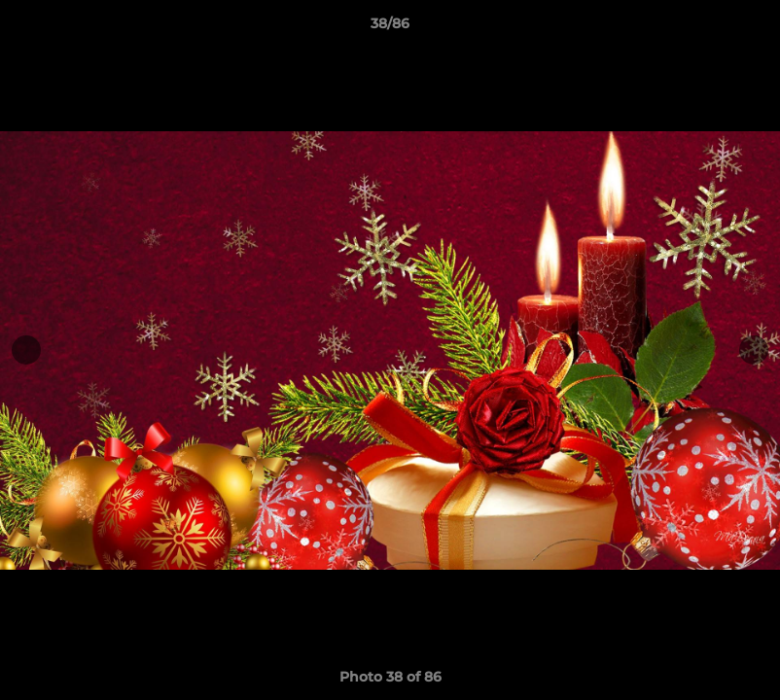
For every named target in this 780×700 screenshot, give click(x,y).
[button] (745, 28)
